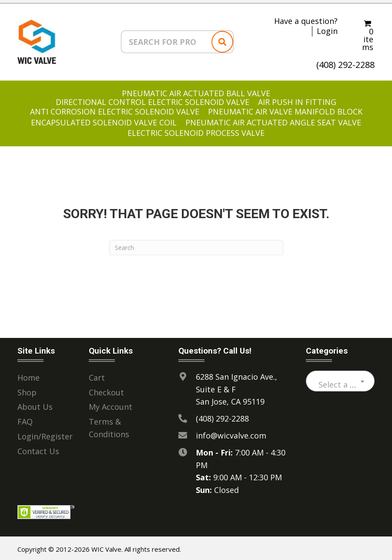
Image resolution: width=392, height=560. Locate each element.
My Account (111, 404)
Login (327, 29)
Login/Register (45, 433)
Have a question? (306, 18)
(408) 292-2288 (345, 62)
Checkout (106, 389)
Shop (27, 389)
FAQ (25, 419)
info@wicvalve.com (231, 432)
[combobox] (340, 378)
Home (28, 374)
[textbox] (340, 381)
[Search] (196, 245)
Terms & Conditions (109, 425)
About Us (35, 404)
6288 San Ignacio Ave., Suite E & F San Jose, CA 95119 (236, 386)
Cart (97, 374)
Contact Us (38, 448)
